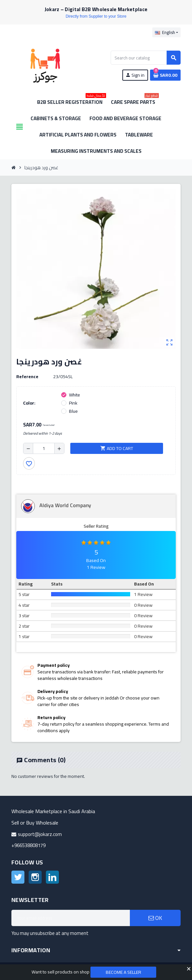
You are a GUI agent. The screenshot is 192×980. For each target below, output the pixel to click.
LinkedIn (52, 877)
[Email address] (71, 918)
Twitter (18, 877)
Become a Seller (123, 972)
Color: (29, 403)
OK (155, 918)
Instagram (35, 877)
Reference (27, 377)
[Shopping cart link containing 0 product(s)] (165, 75)
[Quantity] (44, 448)
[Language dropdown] (166, 32)
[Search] (145, 58)
